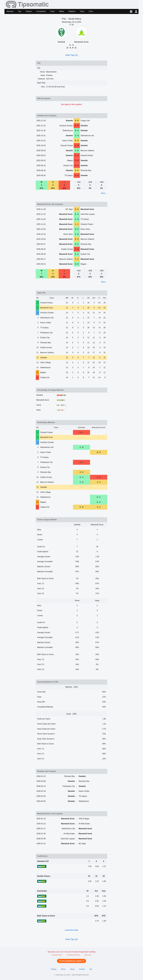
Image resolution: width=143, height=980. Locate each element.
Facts (82, 11)
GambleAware (57, 955)
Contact (82, 969)
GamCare (88, 955)
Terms (63, 969)
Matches (10, 11)
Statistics (72, 11)
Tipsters (29, 11)
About (72, 969)
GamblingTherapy (73, 955)
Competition (41, 11)
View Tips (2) (72, 55)
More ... (104, 193)
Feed (52, 11)
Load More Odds (71, 930)
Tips (20, 11)
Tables (61, 11)
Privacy (54, 969)
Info (91, 969)
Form (91, 11)
